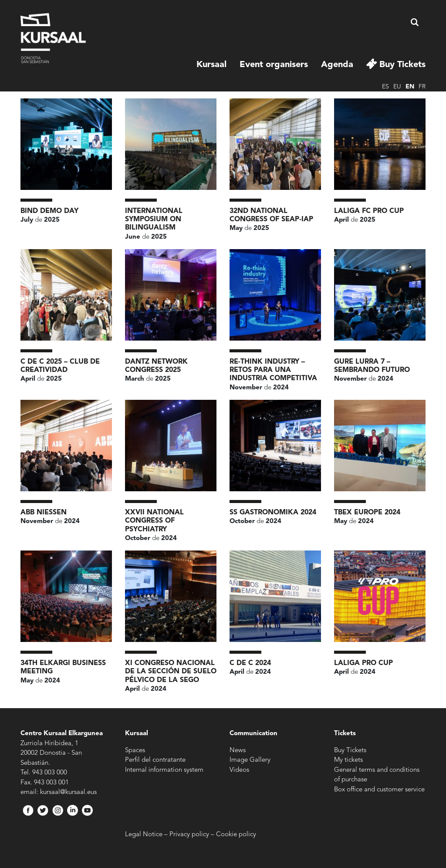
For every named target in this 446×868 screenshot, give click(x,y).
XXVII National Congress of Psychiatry (154, 521)
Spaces (135, 751)
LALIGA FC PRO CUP (369, 211)
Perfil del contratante (155, 760)
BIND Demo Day (49, 211)
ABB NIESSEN (44, 513)
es (385, 87)
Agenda (337, 65)
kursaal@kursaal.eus (68, 792)
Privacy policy (189, 835)
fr (422, 87)
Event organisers (274, 65)
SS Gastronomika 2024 (273, 513)
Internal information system (164, 770)
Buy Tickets (402, 65)
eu (397, 87)
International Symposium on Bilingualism (154, 220)
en (410, 87)
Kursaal (211, 65)
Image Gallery (250, 760)
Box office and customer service (379, 790)
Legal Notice (144, 835)
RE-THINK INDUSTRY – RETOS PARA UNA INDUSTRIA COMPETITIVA (273, 370)
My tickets (348, 760)
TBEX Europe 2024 (367, 513)
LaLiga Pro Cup (363, 663)
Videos (239, 770)
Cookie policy (236, 835)
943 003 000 (50, 773)
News (238, 751)
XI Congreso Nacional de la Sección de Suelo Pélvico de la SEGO (171, 672)
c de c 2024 (250, 663)
